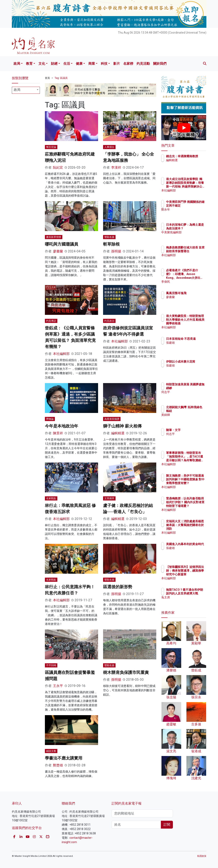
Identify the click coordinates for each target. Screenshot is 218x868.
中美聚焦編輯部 (194, 236)
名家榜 (128, 64)
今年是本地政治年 (62, 426)
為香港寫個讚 (112, 419)
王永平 (58, 686)
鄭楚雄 (58, 765)
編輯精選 (118, 433)
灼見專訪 (51, 321)
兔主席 (188, 601)
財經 (54, 64)
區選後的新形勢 (118, 587)
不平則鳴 (51, 665)
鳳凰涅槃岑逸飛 (194, 293)
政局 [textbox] (17, 90)
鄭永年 (188, 213)
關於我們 (160, 64)
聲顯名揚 (109, 237)
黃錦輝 (188, 419)
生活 (67, 64)
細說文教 (51, 751)
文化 (42, 64)
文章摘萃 (109, 498)
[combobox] (26, 90)
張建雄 (188, 346)
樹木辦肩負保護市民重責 (126, 672)
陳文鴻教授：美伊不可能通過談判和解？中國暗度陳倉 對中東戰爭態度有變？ (194, 483)
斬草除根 (111, 244)
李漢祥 (116, 167)
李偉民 (188, 282)
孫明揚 (116, 251)
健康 (79, 64)
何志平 (188, 396)
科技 (104, 64)
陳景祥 (58, 433)
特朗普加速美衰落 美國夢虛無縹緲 (194, 388)
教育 (29, 64)
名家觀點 (51, 498)
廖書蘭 (58, 251)
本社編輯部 (61, 354)
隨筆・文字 (191, 430)
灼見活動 (143, 64)
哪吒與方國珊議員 (62, 244)
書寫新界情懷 (54, 237)
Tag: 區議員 (61, 78)
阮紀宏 (58, 167)
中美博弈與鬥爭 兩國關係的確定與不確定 (194, 206)
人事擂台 (109, 147)
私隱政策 (202, 856)
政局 (17, 64)
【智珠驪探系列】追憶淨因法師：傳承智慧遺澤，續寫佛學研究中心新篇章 (194, 574)
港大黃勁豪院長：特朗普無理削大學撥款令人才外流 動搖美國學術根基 (194, 323)
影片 (117, 64)
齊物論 (50, 419)
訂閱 (167, 825)
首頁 (47, 78)
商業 (92, 64)
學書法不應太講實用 (64, 758)
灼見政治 (109, 321)
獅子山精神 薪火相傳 (122, 426)
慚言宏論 (51, 147)
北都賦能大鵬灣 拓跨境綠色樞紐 (194, 411)
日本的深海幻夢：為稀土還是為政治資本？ (194, 228)
